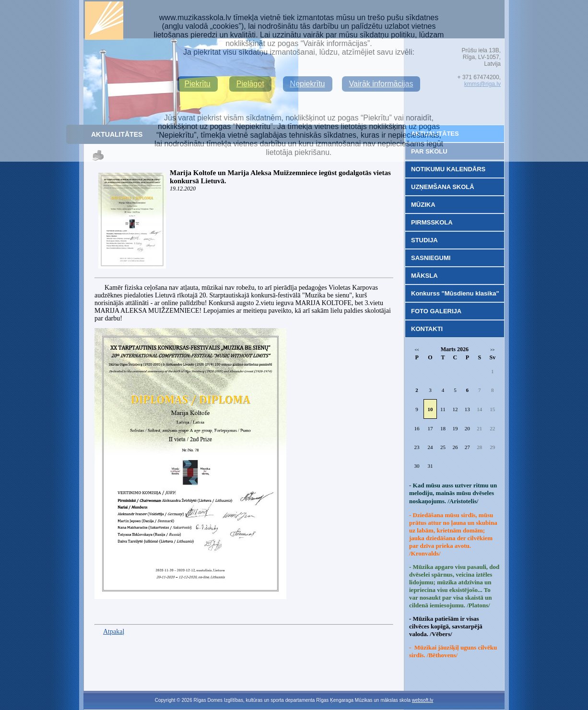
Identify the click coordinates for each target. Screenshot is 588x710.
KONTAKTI (427, 329)
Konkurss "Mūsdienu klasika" (455, 293)
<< (417, 350)
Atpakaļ (114, 632)
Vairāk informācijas (381, 84)
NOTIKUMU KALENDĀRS (448, 169)
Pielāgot (250, 84)
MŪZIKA (423, 205)
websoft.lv (423, 700)
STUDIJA (424, 240)
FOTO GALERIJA (436, 311)
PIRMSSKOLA (432, 222)
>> (492, 350)
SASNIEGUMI (431, 258)
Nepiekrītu (308, 84)
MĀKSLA (424, 276)
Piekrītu (198, 84)
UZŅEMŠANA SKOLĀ (443, 187)
